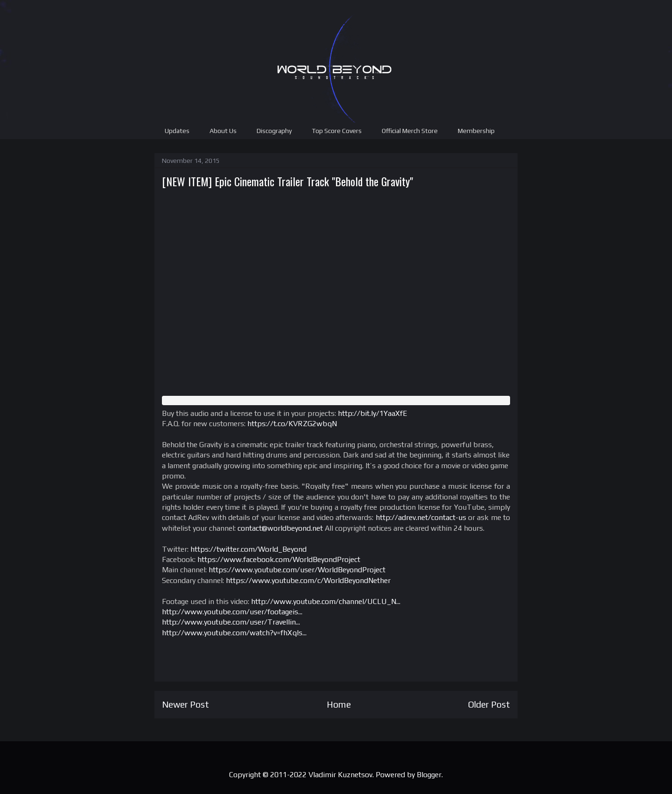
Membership (476, 131)
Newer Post (185, 704)
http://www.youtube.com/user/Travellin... (231, 622)
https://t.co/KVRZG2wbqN (292, 424)
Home (339, 704)
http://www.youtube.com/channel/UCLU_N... (326, 601)
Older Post (489, 704)
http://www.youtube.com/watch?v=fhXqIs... (234, 633)
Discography (274, 131)
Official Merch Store (410, 131)
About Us (223, 131)
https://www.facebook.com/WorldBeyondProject (279, 559)
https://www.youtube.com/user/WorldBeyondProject (297, 570)
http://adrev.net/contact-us (421, 517)
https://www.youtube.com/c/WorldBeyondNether (308, 580)
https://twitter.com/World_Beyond (248, 549)
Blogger (429, 775)
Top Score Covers (337, 131)
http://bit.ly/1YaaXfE (373, 413)
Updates (177, 131)
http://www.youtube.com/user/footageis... (232, 612)
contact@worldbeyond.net (280, 528)
